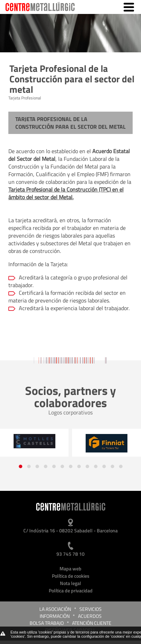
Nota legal (70, 583)
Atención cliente (92, 623)
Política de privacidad (71, 590)
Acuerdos (90, 616)
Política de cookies (71, 576)
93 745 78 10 (70, 554)
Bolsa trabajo (47, 623)
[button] (21, 466)
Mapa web (70, 568)
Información (55, 616)
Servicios (91, 609)
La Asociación (55, 609)
